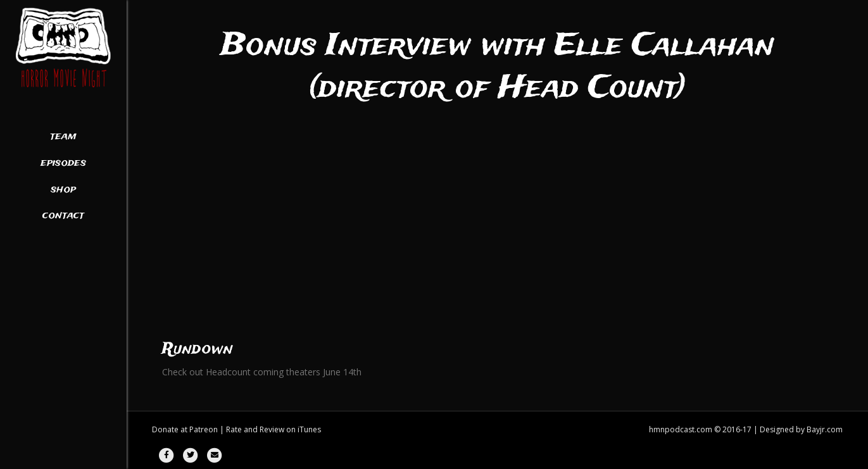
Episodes (63, 163)
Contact (63, 216)
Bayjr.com (825, 429)
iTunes (309, 429)
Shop (63, 190)
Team (63, 137)
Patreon (204, 429)
